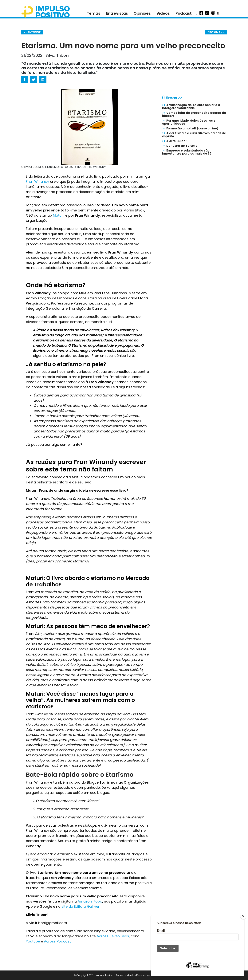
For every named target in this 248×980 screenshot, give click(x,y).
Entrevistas (117, 13)
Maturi (58, 215)
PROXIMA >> (216, 32)
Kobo (98, 901)
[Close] (243, 916)
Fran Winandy (37, 181)
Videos (163, 13)
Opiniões (142, 13)
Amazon (85, 901)
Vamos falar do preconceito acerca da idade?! (194, 114)
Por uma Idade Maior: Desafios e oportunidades (189, 122)
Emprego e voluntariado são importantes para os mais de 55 (187, 152)
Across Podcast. (58, 941)
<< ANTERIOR (32, 32)
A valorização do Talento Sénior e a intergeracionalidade (191, 106)
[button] (196, 13)
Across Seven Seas (113, 936)
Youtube (33, 941)
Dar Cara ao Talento (180, 146)
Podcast (184, 13)
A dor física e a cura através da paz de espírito (194, 135)
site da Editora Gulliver (80, 906)
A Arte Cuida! (174, 141)
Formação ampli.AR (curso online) (190, 128)
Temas (94, 13)
